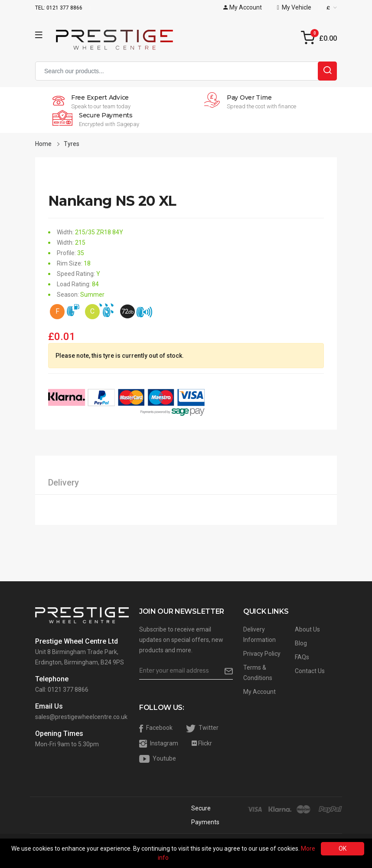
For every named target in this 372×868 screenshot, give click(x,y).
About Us (307, 629)
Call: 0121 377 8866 (62, 690)
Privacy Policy (262, 654)
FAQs (302, 657)
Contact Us (310, 671)
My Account (259, 692)
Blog (301, 643)
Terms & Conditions (258, 673)
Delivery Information (259, 635)
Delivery (64, 483)
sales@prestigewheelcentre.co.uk (81, 717)
